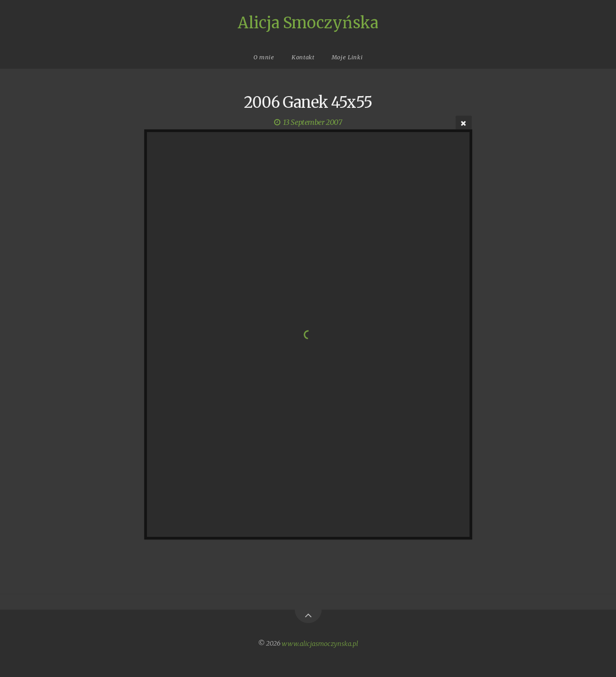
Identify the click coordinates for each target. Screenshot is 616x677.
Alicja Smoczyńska (308, 23)
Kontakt (303, 57)
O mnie (264, 57)
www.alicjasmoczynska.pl (320, 643)
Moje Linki (347, 57)
